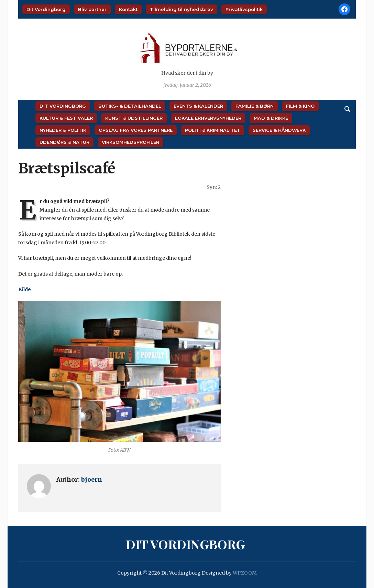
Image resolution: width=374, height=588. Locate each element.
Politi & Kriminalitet (213, 130)
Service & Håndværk (279, 130)
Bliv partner (92, 9)
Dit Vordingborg (46, 9)
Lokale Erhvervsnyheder (208, 118)
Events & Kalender (198, 106)
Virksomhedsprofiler (130, 142)
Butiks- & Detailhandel (130, 106)
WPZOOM (245, 573)
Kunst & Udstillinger (134, 118)
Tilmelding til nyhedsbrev (181, 9)
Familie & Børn (255, 106)
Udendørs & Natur (64, 142)
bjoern (92, 479)
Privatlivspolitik (244, 9)
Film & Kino (300, 106)
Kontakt (128, 9)
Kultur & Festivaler (66, 118)
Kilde (25, 289)
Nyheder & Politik (63, 130)
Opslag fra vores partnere (136, 130)
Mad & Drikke (271, 118)
